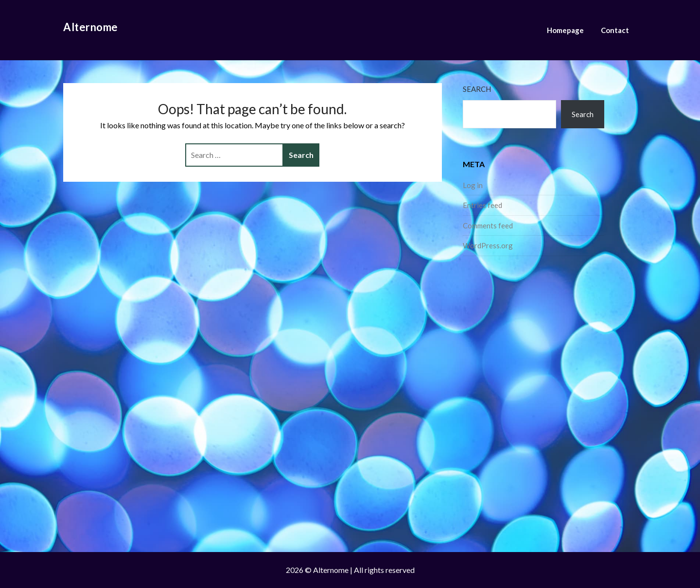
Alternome (91, 27)
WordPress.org (488, 245)
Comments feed (488, 225)
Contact (615, 30)
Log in (473, 185)
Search (477, 89)
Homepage (565, 30)
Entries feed (482, 205)
